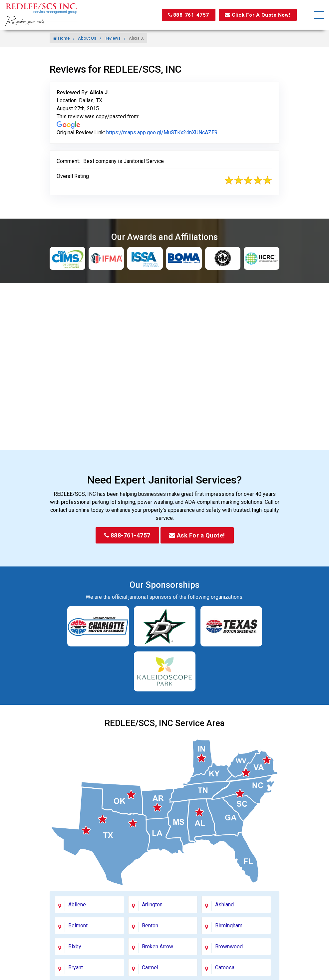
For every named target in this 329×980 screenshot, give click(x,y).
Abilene (77, 905)
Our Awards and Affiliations (164, 237)
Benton (150, 926)
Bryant (76, 968)
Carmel (150, 968)
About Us (87, 38)
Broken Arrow (158, 947)
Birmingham (229, 926)
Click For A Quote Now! (256, 15)
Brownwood (229, 947)
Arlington (152, 905)
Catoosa (225, 968)
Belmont (78, 926)
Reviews (113, 38)
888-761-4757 (184, 15)
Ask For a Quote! (197, 535)
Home (61, 38)
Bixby (75, 947)
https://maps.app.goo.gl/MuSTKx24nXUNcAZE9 (162, 132)
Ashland (224, 905)
